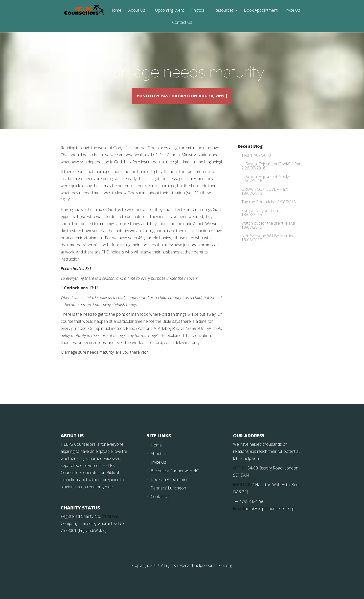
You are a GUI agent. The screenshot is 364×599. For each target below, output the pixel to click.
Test (245, 163)
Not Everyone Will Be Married (268, 243)
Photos (198, 10)
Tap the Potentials (258, 209)
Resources (224, 10)
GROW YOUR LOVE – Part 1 (266, 197)
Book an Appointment (170, 487)
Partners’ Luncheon (168, 495)
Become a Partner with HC (175, 478)
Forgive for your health (262, 218)
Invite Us (292, 10)
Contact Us (182, 23)
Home (116, 10)
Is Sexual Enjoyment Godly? (266, 184)
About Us (137, 10)
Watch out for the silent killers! (268, 230)
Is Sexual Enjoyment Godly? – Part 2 (272, 173)
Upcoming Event (170, 10)
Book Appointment (261, 10)
